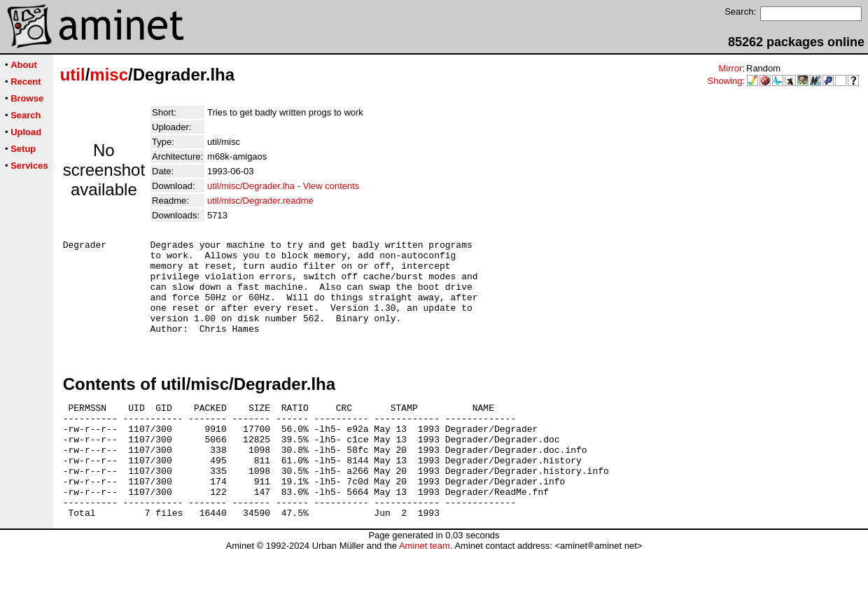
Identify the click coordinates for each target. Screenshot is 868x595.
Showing (725, 81)
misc (109, 75)
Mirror (730, 68)
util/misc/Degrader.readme (260, 201)
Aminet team (425, 590)
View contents (331, 186)
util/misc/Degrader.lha (251, 186)
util (73, 75)
